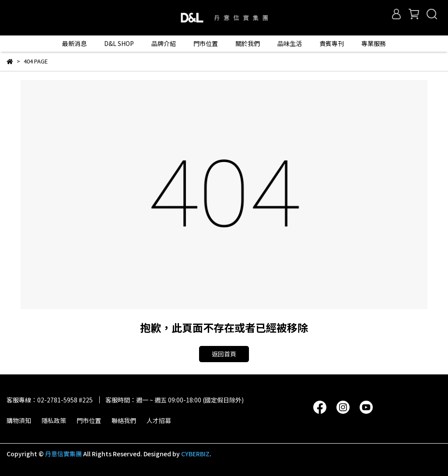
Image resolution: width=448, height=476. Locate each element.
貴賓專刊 (332, 43)
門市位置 (89, 420)
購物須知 (19, 420)
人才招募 (159, 420)
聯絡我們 (124, 420)
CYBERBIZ (195, 454)
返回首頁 (224, 354)
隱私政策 (54, 420)
